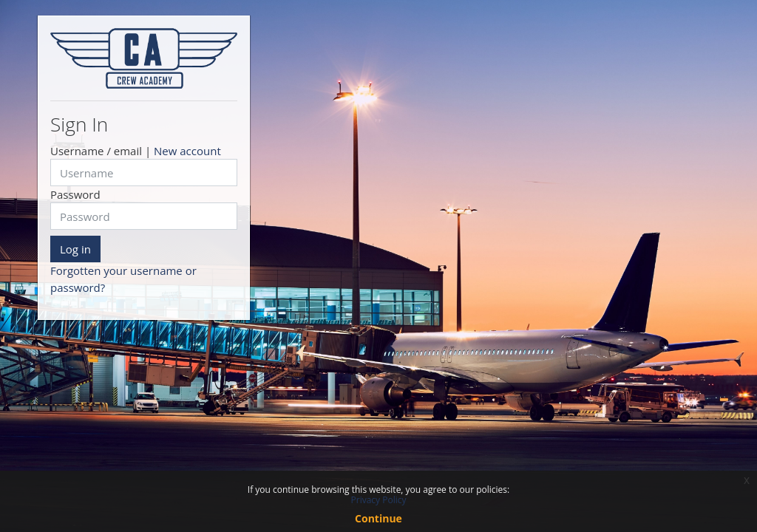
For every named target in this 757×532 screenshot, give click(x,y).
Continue (378, 518)
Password (75, 194)
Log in (75, 249)
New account (187, 151)
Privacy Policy (379, 500)
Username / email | (136, 151)
